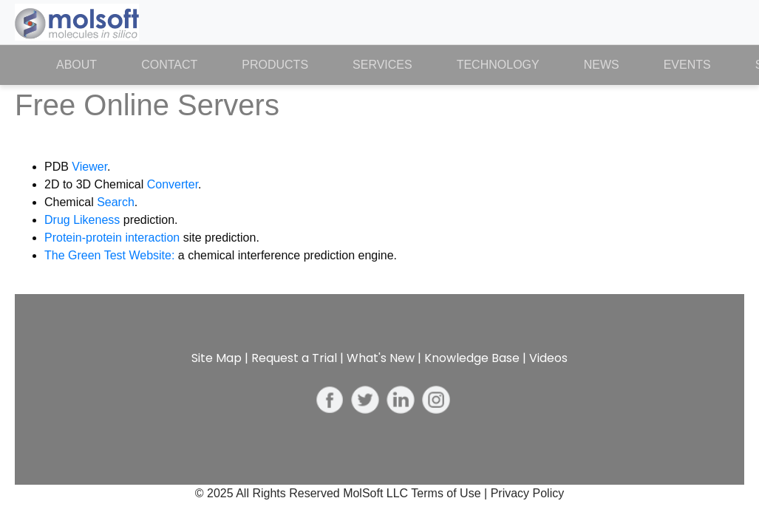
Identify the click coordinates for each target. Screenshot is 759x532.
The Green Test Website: (109, 255)
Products (275, 65)
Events (687, 65)
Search (116, 202)
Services (382, 65)
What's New (381, 358)
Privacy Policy (528, 493)
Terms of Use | (450, 493)
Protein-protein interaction (112, 238)
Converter (173, 184)
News (602, 65)
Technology (498, 65)
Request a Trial (294, 358)
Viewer (89, 167)
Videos (548, 358)
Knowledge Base (472, 358)
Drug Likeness (82, 220)
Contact (169, 65)
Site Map (217, 358)
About (88, 64)
